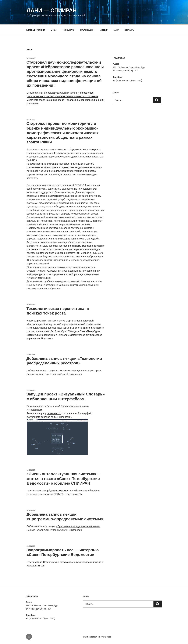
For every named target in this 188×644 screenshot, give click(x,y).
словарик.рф (54, 413)
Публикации (88, 30)
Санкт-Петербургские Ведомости (53, 491)
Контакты (130, 30)
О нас (54, 30)
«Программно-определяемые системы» (78, 526)
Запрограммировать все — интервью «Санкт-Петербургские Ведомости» (63, 552)
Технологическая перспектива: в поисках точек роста (58, 311)
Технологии (68, 30)
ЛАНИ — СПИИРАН (52, 10)
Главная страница (36, 30)
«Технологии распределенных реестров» (79, 371)
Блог (116, 30)
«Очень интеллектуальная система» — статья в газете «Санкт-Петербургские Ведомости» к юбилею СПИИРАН (64, 479)
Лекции (104, 30)
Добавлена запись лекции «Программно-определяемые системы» (65, 517)
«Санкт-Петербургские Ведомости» (54, 562)
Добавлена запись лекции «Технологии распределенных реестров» (64, 361)
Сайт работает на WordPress (97, 637)
